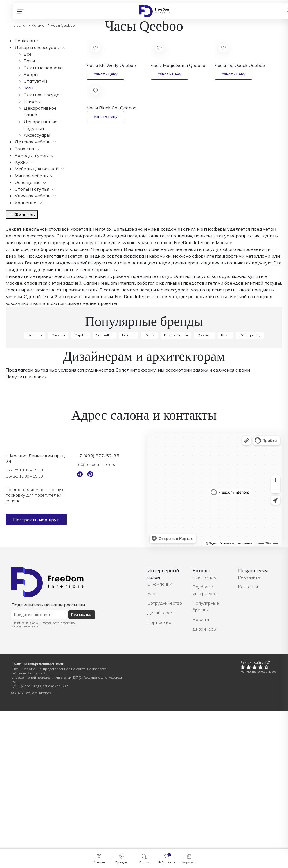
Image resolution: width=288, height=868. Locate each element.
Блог (152, 750)
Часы (28, 88)
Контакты (248, 744)
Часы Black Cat (112, 108)
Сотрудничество (165, 760)
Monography (250, 492)
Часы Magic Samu (178, 65)
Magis (149, 492)
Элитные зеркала (43, 68)
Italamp (128, 492)
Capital (80, 492)
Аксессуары (37, 135)
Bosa (225, 492)
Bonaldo (35, 492)
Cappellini (104, 492)
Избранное (167, 862)
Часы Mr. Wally (111, 65)
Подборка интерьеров (205, 747)
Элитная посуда (41, 95)
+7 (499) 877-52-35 (98, 613)
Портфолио (159, 779)
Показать (16, 356)
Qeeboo (204, 492)
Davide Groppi (176, 492)
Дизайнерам (160, 770)
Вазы (29, 61)
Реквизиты (249, 734)
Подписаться (82, 771)
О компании (160, 741)
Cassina (58, 492)
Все (28, 54)
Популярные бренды (206, 763)
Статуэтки (35, 81)
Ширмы (32, 101)
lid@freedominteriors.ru (98, 621)
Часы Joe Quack (240, 65)
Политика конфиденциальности (38, 821)
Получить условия (26, 534)
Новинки (202, 776)
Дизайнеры (205, 786)
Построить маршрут (36, 676)
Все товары (205, 734)
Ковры (31, 74)
